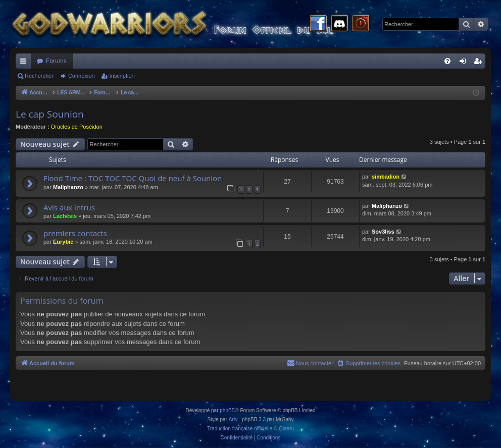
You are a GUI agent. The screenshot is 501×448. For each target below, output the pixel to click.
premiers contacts (75, 233)
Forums (56, 61)
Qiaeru (286, 429)
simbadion (386, 177)
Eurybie (63, 242)
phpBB (227, 410)
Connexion (82, 76)
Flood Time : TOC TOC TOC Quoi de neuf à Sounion (133, 178)
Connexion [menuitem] (465, 63)
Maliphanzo (68, 187)
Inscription (122, 76)
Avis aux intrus (69, 207)
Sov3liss (383, 232)
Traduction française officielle (240, 429)
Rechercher (39, 76)
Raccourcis (25, 63)
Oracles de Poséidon (77, 127)
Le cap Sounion (50, 114)
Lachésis (65, 216)
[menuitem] (447, 61)
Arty (233, 419)
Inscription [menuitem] (480, 63)
